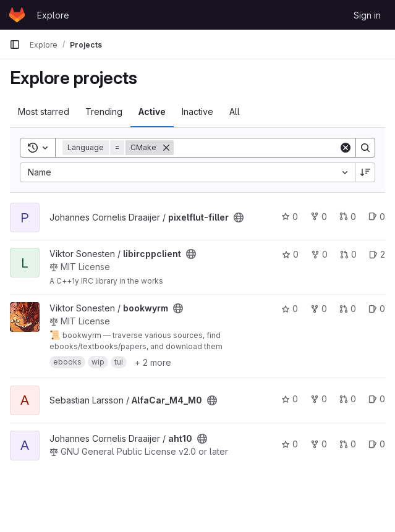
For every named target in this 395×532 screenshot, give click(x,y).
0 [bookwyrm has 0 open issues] (377, 309)
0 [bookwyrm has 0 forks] (319, 309)
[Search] (256, 148)
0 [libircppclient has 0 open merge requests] (348, 254)
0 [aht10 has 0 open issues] (377, 444)
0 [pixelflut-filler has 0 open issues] (377, 217)
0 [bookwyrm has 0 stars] (290, 309)
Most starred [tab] (44, 112)
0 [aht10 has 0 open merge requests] (348, 444)
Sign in (367, 15)
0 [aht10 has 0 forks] (319, 444)
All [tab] (235, 112)
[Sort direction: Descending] (365, 172)
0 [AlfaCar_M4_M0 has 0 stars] (290, 399)
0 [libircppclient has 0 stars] (290, 254)
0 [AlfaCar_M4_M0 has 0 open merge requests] (348, 399)
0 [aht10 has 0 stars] (290, 444)
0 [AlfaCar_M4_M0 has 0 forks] (319, 399)
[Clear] (346, 148)
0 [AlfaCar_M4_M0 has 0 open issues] (377, 399)
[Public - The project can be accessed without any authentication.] (239, 217)
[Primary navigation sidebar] (15, 44)
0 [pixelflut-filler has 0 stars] (290, 217)
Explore (53, 15)
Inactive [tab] (197, 112)
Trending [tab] (104, 112)
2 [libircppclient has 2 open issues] (377, 254)
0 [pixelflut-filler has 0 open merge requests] (348, 217)
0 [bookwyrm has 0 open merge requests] (348, 309)
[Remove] (166, 148)
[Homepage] (17, 15)
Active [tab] (152, 112)
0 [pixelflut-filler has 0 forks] (319, 217)
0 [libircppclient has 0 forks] (319, 254)
